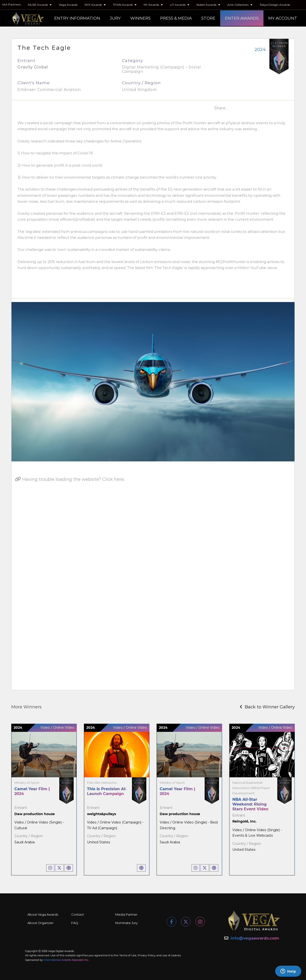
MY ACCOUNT (283, 18)
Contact (78, 914)
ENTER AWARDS (242, 18)
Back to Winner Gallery (267, 707)
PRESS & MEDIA (176, 18)
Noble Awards (208, 5)
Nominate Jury (126, 923)
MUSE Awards (40, 5)
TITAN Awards (125, 5)
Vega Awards (68, 5)
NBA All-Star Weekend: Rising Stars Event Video (250, 804)
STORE (208, 18)
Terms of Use (128, 955)
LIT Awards (180, 5)
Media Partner (126, 914)
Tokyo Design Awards (275, 5)
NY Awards (153, 5)
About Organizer (41, 923)
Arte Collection (240, 5)
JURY (115, 18)
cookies (176, 955)
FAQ (75, 923)
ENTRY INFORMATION (77, 18)
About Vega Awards (43, 914)
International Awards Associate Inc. (66, 960)
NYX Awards (95, 5)
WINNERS (140, 18)
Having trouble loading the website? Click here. (70, 479)
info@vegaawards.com (255, 938)
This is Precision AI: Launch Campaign (107, 791)
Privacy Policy (147, 955)
